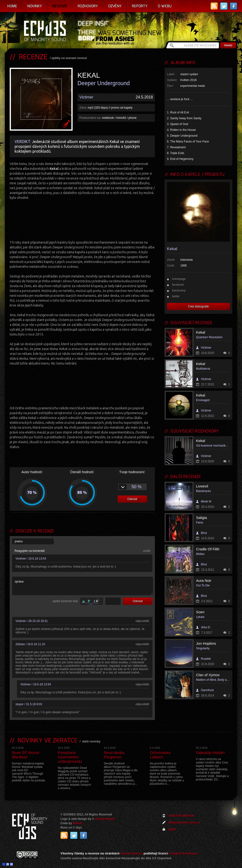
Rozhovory (88, 6)
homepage (179, 279)
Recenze (60, 6)
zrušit (147, 551)
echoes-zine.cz (132, 853)
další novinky (91, 741)
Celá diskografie (198, 307)
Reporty (140, 6)
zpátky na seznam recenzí (69, 58)
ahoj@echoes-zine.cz (184, 822)
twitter (176, 296)
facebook (178, 285)
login (172, 829)
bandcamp (179, 291)
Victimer (86, 97)
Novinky (35, 6)
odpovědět (142, 621)
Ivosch (77, 823)
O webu (165, 6)
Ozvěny (115, 6)
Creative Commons (183, 853)
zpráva (83, 586)
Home (12, 6)
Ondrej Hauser (105, 819)
